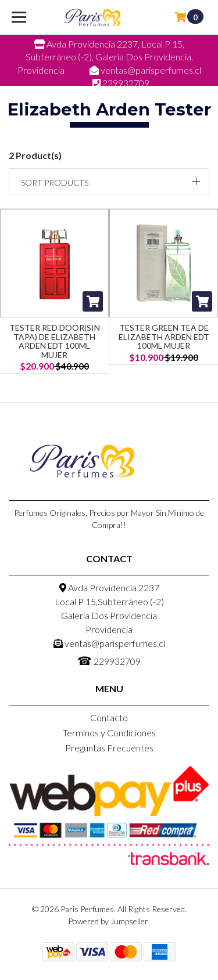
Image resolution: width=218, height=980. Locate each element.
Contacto (109, 717)
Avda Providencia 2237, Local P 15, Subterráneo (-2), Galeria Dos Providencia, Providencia (105, 57)
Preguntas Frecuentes (109, 748)
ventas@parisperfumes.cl (109, 643)
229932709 (109, 660)
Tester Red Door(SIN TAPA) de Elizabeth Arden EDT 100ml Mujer (55, 341)
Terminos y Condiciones (109, 733)
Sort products (55, 182)
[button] (109, 181)
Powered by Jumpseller (108, 921)
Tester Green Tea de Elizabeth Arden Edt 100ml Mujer (164, 337)
